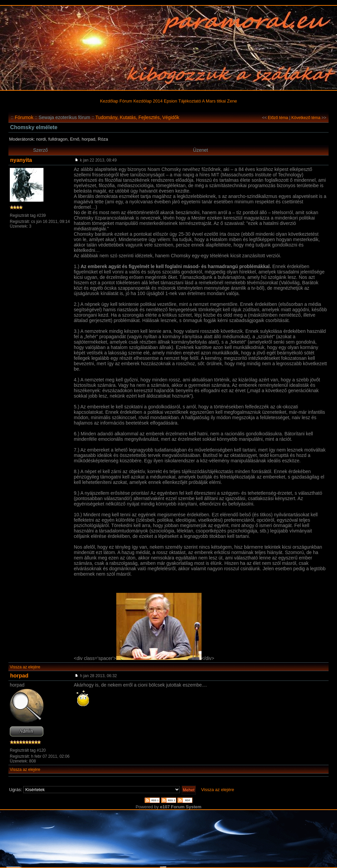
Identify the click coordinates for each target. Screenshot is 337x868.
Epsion (171, 101)
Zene (232, 101)
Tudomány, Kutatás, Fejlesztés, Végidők (137, 117)
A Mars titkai (214, 101)
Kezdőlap (109, 101)
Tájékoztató (190, 101)
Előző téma (278, 118)
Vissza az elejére (25, 667)
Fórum (126, 101)
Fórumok (24, 117)
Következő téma (306, 118)
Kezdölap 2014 (148, 101)
